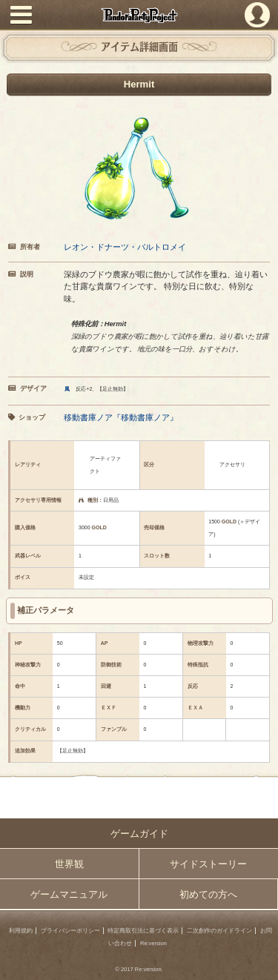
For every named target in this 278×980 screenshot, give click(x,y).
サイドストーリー (208, 864)
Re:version (153, 943)
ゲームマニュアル (69, 894)
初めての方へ (208, 894)
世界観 (69, 864)
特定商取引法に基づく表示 (143, 931)
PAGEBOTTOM (261, 962)
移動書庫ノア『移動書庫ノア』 (121, 417)
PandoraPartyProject (139, 15)
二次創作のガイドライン (219, 931)
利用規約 (21, 931)
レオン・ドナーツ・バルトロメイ (125, 247)
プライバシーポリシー (70, 931)
